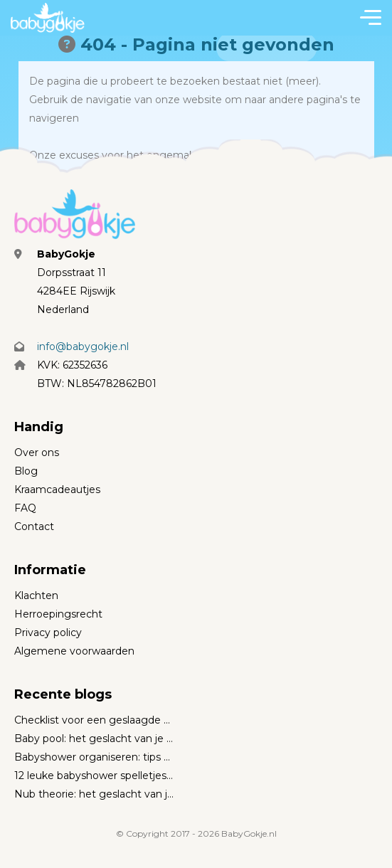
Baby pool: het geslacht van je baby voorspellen (94, 739)
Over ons (37, 452)
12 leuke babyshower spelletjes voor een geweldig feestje (94, 776)
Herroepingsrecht (58, 614)
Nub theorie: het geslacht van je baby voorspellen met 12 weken (94, 794)
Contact (34, 526)
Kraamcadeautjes (57, 489)
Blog (26, 471)
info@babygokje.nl (83, 346)
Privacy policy (48, 633)
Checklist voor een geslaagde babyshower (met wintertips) (94, 720)
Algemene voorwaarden (74, 651)
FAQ (25, 508)
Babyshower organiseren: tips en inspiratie (94, 757)
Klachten (36, 596)
